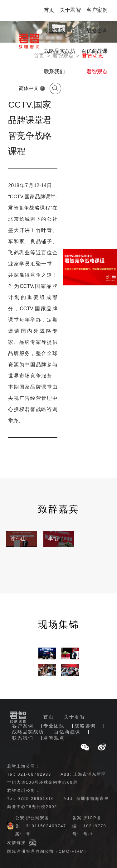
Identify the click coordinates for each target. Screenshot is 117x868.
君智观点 (97, 72)
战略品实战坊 (60, 51)
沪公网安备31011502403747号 (46, 826)
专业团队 (54, 31)
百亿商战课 (94, 51)
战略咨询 (97, 31)
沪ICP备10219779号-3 (95, 826)
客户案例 (97, 10)
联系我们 (54, 72)
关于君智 (70, 10)
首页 (49, 10)
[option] (22, 539)
